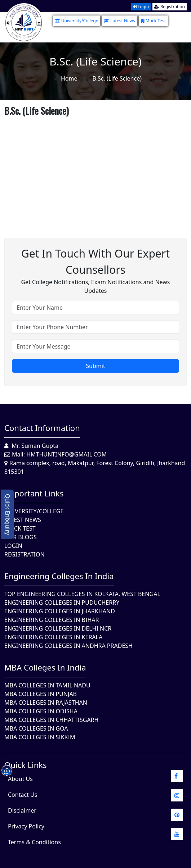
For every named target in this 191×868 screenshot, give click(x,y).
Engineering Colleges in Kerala (53, 637)
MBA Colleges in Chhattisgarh (51, 720)
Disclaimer (22, 810)
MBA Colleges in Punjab (41, 694)
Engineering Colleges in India (59, 576)
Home (69, 78)
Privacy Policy (26, 826)
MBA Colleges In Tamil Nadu (47, 685)
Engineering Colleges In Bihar (52, 620)
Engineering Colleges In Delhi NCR (58, 628)
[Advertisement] (95, 169)
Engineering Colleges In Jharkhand (60, 611)
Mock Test (153, 21)
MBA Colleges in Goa (36, 728)
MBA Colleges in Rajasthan (46, 703)
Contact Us (23, 795)
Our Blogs (21, 537)
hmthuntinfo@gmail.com (66, 454)
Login (141, 7)
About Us (20, 779)
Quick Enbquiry (8, 514)
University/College (77, 21)
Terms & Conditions (34, 842)
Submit (95, 366)
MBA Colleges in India (45, 667)
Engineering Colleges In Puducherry (62, 603)
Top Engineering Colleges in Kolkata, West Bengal (82, 594)
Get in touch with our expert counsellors (95, 262)
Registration (170, 7)
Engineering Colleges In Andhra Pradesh (68, 646)
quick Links (26, 765)
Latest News (119, 21)
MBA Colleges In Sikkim (40, 737)
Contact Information (42, 428)
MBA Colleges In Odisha (41, 711)
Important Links (34, 493)
